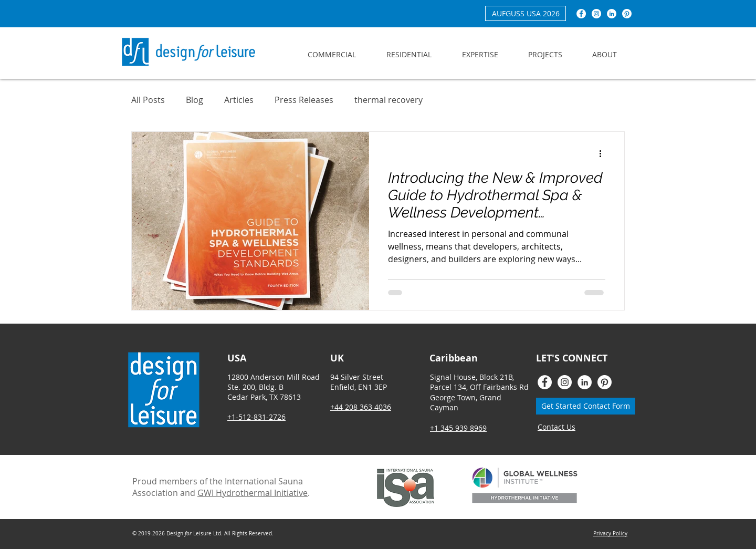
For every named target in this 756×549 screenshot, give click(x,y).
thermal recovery (388, 100)
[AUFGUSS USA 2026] (526, 13)
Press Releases (304, 100)
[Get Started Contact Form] (586, 406)
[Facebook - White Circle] (581, 14)
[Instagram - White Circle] (596, 14)
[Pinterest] (627, 14)
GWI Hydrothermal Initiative (253, 493)
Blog (195, 100)
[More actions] (604, 153)
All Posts (148, 100)
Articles (239, 100)
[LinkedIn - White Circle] (612, 14)
